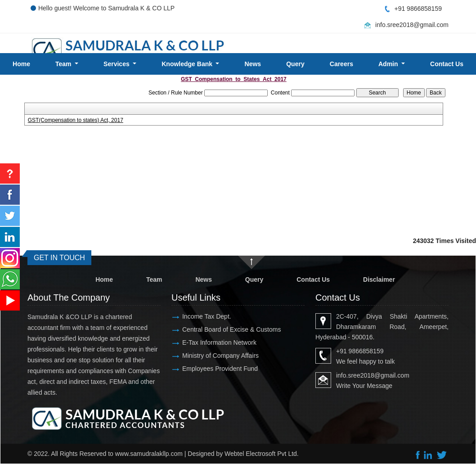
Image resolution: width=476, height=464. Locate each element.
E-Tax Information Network (219, 342)
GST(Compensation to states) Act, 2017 (76, 120)
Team (154, 279)
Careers (341, 64)
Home (21, 64)
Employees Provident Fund (220, 369)
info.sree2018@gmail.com (412, 25)
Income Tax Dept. (207, 316)
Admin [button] (389, 64)
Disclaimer (379, 279)
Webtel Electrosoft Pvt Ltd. (262, 454)
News (253, 64)
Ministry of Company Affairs (220, 356)
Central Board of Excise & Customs (231, 329)
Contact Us (313, 279)
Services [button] (117, 64)
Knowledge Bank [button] (188, 64)
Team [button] (64, 64)
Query (295, 64)
